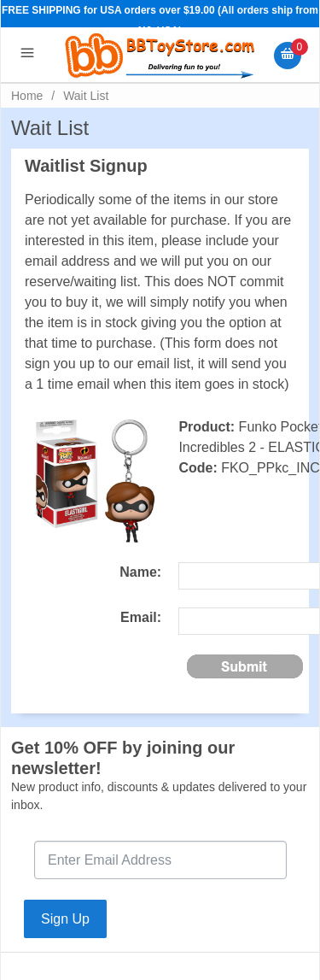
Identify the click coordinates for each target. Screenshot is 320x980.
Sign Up (65, 919)
